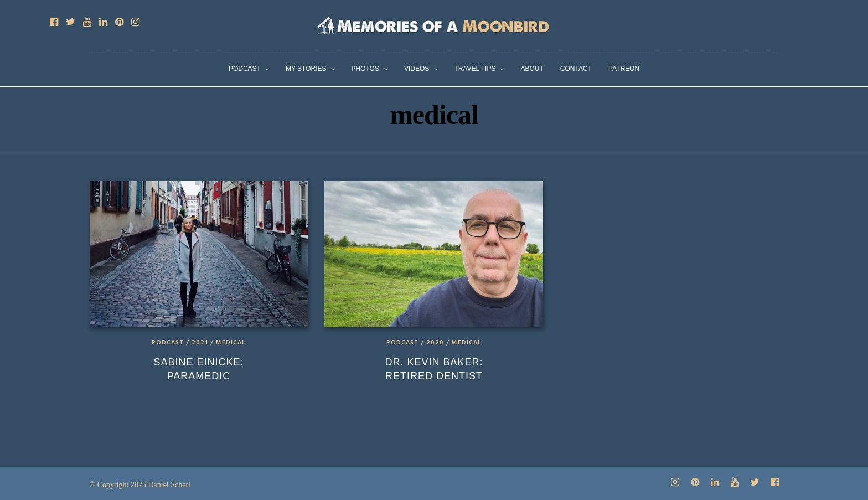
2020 (435, 343)
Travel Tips (475, 69)
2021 (200, 343)
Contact (576, 69)
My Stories (306, 69)
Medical (231, 343)
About (532, 69)
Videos (417, 69)
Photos (365, 69)
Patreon (624, 69)
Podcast (245, 69)
